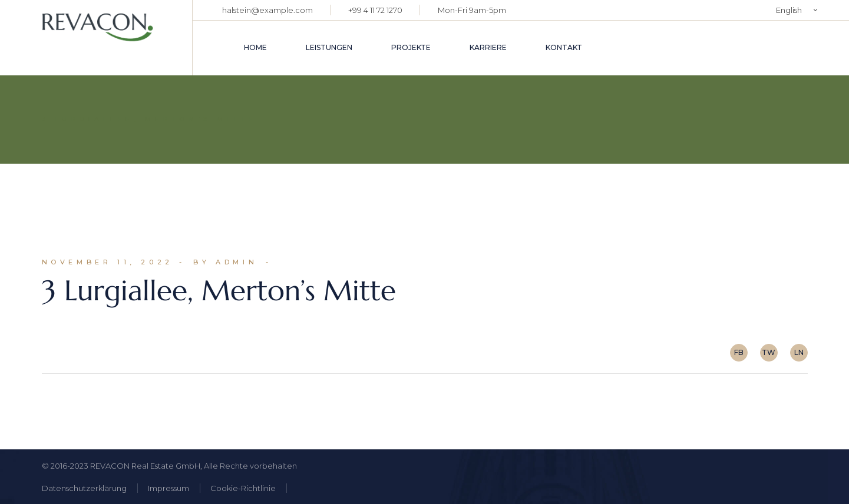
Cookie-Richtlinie (243, 488)
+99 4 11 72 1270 (375, 10)
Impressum (169, 488)
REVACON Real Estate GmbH (145, 466)
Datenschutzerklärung (84, 488)
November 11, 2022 (108, 262)
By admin (225, 262)
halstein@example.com (267, 10)
